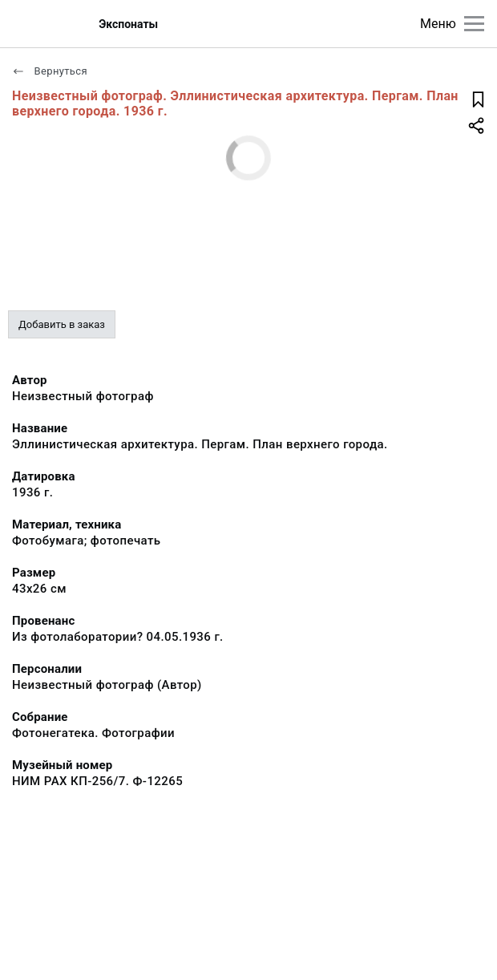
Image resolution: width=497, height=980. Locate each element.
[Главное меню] (474, 24)
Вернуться (50, 71)
